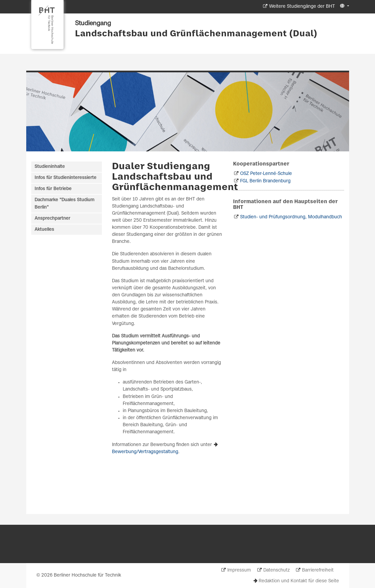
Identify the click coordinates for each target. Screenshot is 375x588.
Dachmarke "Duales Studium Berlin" (65, 204)
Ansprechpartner (52, 218)
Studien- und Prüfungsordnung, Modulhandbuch (291, 217)
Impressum (239, 570)
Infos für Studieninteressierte (66, 178)
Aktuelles (44, 230)
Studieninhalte (50, 167)
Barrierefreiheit (318, 570)
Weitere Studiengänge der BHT (302, 7)
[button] (344, 6)
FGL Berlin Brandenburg (265, 181)
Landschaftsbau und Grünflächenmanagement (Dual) (196, 34)
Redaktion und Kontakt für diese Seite (299, 581)
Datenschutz (276, 570)
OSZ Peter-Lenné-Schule (266, 174)
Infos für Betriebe (53, 189)
